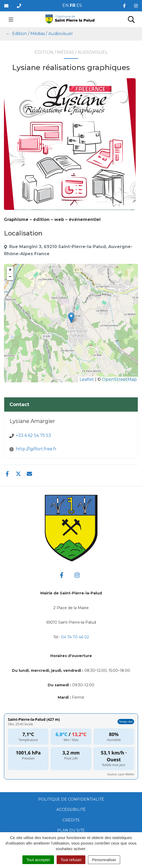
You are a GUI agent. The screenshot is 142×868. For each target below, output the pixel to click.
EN (66, 5)
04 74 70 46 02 (75, 637)
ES (79, 5)
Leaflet (87, 379)
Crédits (71, 820)
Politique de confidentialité (71, 799)
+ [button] (10, 270)
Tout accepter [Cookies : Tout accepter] (38, 860)
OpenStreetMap (119, 379)
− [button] (10, 277)
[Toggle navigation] (11, 19)
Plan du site (71, 830)
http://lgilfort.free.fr (36, 449)
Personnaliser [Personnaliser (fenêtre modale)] (104, 860)
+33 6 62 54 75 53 (33, 435)
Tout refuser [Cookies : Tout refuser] (71, 860)
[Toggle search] (131, 19)
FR (73, 5)
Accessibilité (71, 810)
